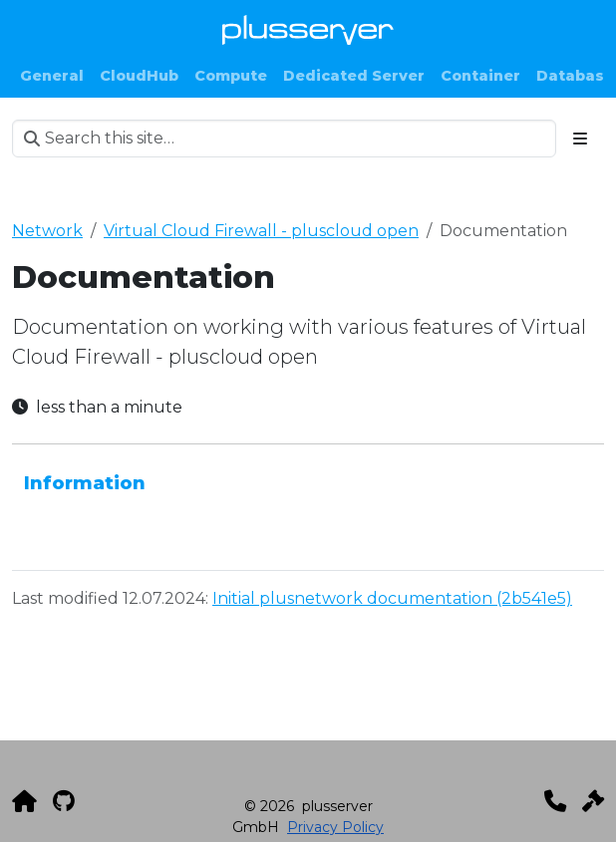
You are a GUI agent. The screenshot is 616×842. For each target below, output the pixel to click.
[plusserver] (24, 801)
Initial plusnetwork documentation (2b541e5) (392, 598)
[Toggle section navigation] (580, 139)
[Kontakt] (555, 801)
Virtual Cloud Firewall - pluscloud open (261, 231)
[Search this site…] (284, 139)
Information (85, 483)
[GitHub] (64, 801)
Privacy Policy (335, 827)
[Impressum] (593, 801)
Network (47, 231)
